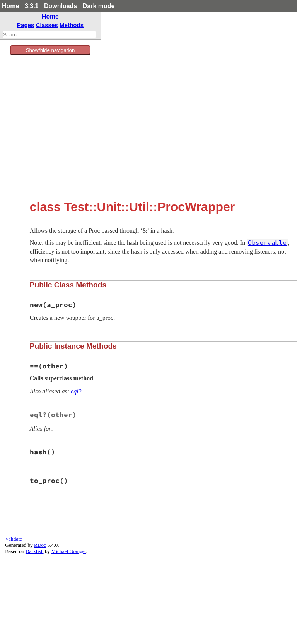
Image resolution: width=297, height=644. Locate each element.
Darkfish (35, 551)
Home (10, 6)
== (59, 428)
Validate (14, 539)
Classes (47, 25)
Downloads (61, 6)
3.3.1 (32, 6)
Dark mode (99, 6)
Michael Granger (69, 551)
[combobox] (49, 34)
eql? (76, 391)
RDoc (40, 545)
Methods (72, 25)
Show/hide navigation (50, 50)
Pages (26, 25)
